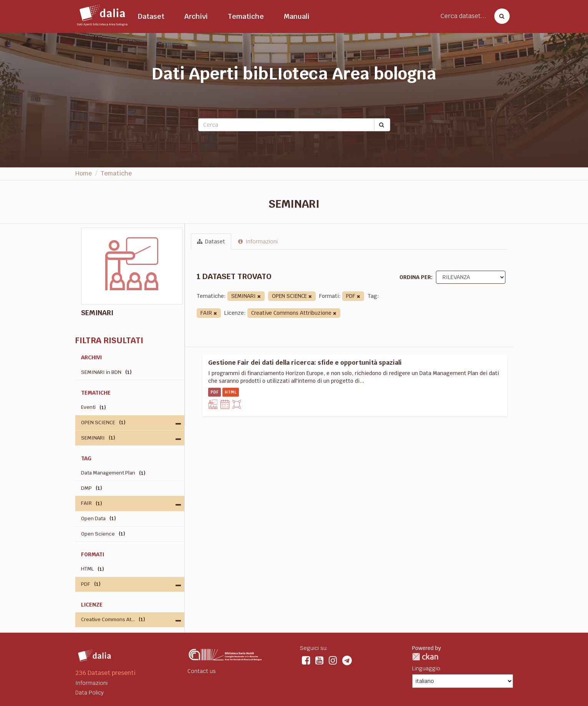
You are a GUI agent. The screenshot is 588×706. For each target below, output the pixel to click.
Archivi (196, 16)
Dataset (151, 16)
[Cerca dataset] (500, 16)
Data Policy (89, 693)
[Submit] (382, 125)
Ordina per (415, 277)
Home (84, 173)
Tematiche (246, 16)
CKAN (425, 657)
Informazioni (258, 241)
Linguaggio (426, 668)
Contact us (202, 671)
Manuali (297, 16)
